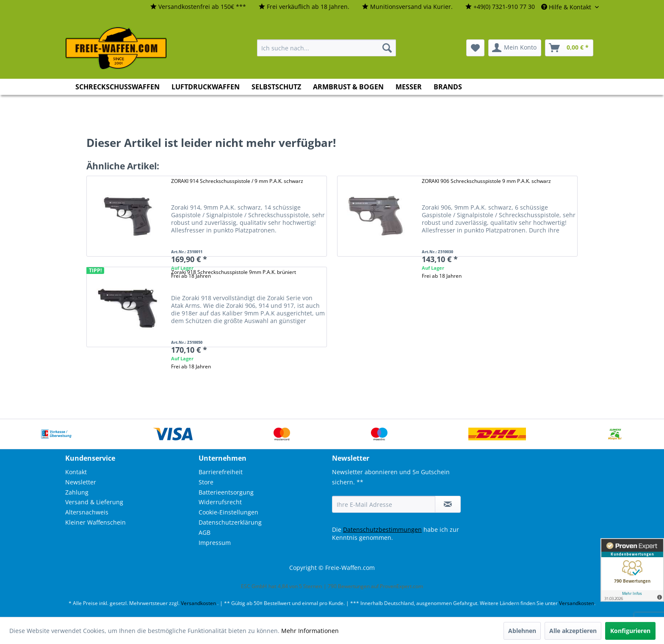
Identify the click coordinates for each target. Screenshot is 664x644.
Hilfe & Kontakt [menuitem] (567, 7)
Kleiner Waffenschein (95, 522)
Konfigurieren (630, 631)
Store (206, 482)
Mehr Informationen (310, 631)
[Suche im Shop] (326, 48)
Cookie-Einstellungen (228, 512)
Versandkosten (198, 603)
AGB (205, 532)
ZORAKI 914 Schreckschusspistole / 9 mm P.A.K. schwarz (237, 181)
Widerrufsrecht (220, 502)
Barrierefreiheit (221, 472)
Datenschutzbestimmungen (382, 529)
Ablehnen (522, 631)
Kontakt (76, 472)
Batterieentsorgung (226, 492)
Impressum (215, 543)
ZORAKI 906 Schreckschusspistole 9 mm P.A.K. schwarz (486, 181)
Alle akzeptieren (573, 631)
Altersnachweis (87, 512)
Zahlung (77, 492)
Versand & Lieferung (94, 502)
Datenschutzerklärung (230, 522)
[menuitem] (198, 7)
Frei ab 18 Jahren (442, 276)
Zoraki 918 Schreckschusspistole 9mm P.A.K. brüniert (234, 272)
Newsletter (81, 482)
